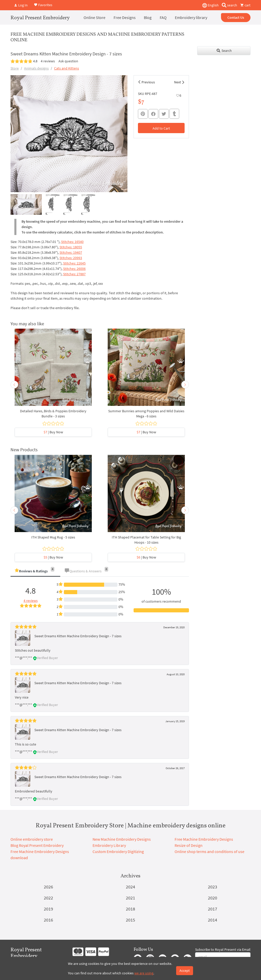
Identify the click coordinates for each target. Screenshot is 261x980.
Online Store (94, 17)
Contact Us (236, 17)
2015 (130, 920)
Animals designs (36, 68)
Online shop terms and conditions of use (209, 851)
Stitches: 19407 (71, 252)
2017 (213, 909)
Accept (185, 971)
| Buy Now (53, 432)
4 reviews (48, 61)
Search (224, 51)
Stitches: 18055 (71, 247)
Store (15, 68)
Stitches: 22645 (74, 263)
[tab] (35, 571)
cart (245, 5)
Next (178, 82)
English (210, 5)
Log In (21, 5)
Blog (148, 17)
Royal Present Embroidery (40, 18)
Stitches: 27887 (74, 274)
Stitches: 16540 (72, 242)
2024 (130, 887)
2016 (48, 920)
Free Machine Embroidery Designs (204, 839)
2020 (213, 898)
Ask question (68, 61)
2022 (48, 898)
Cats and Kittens (67, 68)
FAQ (163, 17)
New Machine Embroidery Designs (122, 839)
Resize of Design (189, 845)
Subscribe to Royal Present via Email (223, 949)
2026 (48, 887)
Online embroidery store (32, 839)
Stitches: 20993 (71, 258)
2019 (48, 909)
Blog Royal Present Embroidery (37, 845)
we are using (144, 973)
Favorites (43, 5)
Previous (148, 82)
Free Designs (125, 17)
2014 (213, 920)
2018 (130, 909)
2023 (213, 887)
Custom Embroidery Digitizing (118, 851)
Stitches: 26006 (74, 269)
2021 (130, 898)
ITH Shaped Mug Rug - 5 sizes (53, 537)
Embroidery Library (109, 845)
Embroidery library (191, 17)
